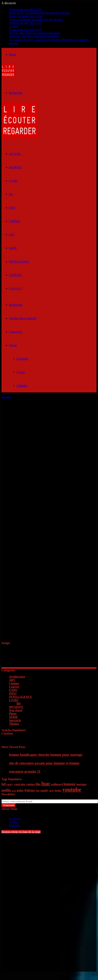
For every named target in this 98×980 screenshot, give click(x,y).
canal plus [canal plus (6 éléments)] (20, 784)
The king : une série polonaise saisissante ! (35, 36)
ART (12, 235)
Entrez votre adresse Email (18, 798)
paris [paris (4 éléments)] (14, 791)
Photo (13, 714)
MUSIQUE (15, 167)
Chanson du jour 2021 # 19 (25, 30)
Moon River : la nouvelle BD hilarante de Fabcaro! (40, 13)
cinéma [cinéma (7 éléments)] (30, 784)
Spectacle (15, 720)
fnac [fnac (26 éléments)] (46, 784)
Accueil (6, 397)
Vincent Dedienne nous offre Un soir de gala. (36, 20)
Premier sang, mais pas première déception (35, 33)
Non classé (16, 710)
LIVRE (13, 181)
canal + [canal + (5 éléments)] (10, 784)
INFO (12, 208)
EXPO (13, 690)
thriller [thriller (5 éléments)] (58, 791)
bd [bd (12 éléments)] (4, 784)
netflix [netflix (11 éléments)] (6, 790)
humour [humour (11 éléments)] (69, 784)
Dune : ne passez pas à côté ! (26, 16)
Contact (16, 288)
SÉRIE (13, 248)
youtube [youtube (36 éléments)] (72, 789)
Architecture (17, 677)
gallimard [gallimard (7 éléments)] (57, 784)
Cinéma (14, 221)
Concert (14, 687)
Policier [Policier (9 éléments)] (30, 790)
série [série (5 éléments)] (52, 791)
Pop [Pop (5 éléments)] (38, 791)
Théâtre (15, 275)
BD (11, 194)
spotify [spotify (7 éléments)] (44, 790)
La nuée (14, 26)
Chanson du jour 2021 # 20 (25, 9)
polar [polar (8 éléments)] (20, 790)
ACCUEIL (15, 154)
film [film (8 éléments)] (38, 784)
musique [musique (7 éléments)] (81, 784)
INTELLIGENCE (19, 262)
